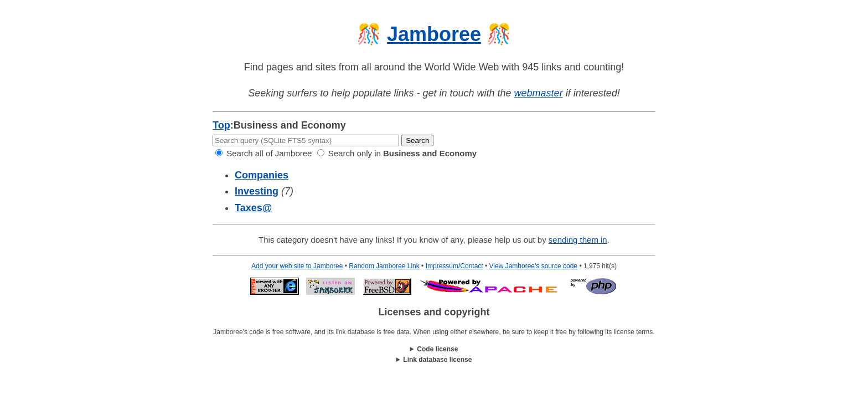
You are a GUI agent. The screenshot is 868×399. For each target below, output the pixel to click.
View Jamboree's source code (534, 266)
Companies (262, 175)
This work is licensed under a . (434, 360)
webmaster (539, 93)
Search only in (397, 153)
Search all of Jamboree (263, 153)
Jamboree (434, 34)
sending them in (578, 240)
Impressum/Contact (454, 266)
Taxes (253, 208)
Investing (257, 191)
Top (221, 125)
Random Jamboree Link (384, 266)
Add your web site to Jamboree (297, 266)
